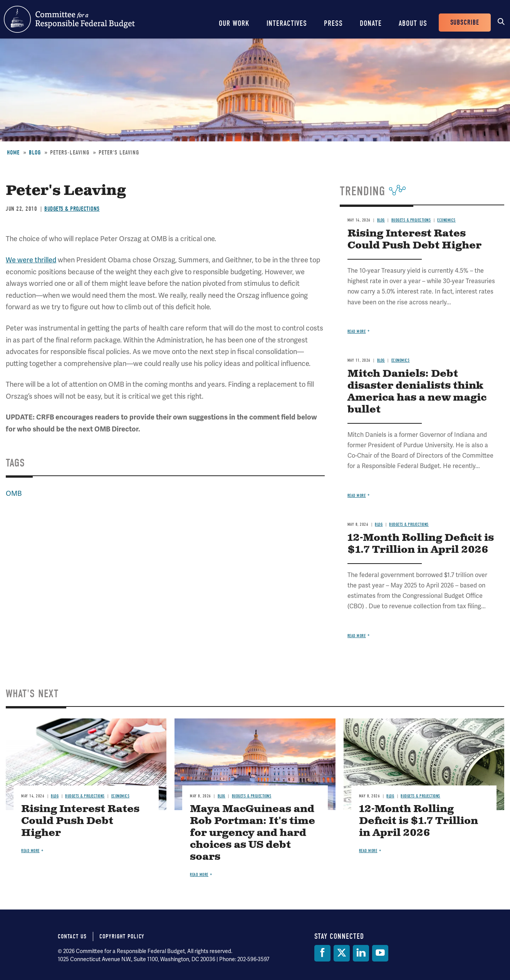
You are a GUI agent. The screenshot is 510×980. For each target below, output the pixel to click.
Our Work (234, 23)
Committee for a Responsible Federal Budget (69, 19)
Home (13, 153)
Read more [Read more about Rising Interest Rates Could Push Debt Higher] (357, 331)
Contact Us (72, 936)
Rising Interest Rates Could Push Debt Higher (414, 240)
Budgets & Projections (72, 209)
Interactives (287, 23)
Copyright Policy (122, 936)
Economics (446, 220)
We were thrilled (31, 260)
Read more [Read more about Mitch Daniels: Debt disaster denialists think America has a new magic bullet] (357, 496)
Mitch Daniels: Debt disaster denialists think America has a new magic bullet (417, 392)
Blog (35, 153)
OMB (14, 493)
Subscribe (465, 23)
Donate (371, 23)
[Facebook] (322, 953)
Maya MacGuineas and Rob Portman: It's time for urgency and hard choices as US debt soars (252, 833)
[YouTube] (380, 953)
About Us (413, 23)
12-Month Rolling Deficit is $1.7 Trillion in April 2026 (421, 544)
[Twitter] (342, 953)
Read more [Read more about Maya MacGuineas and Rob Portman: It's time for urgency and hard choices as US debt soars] (199, 875)
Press (333, 23)
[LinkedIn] (361, 953)
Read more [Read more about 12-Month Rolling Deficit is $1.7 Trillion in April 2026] (357, 636)
